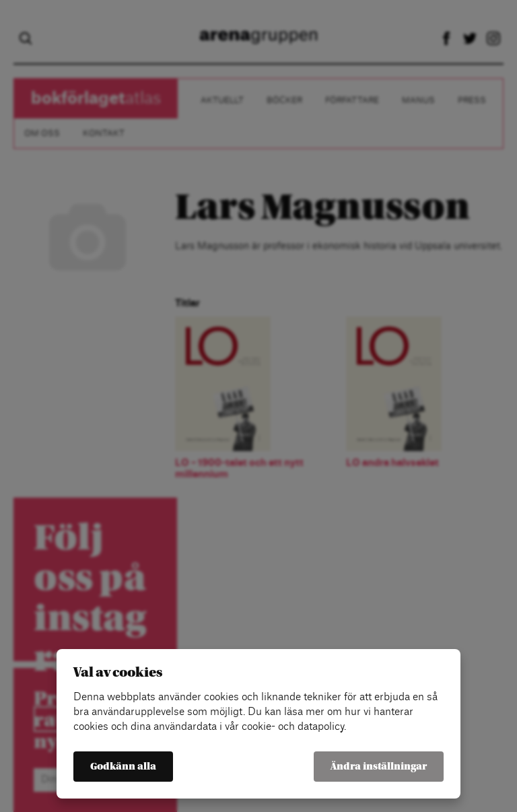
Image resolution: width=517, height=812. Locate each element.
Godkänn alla (123, 767)
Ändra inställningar (379, 767)
